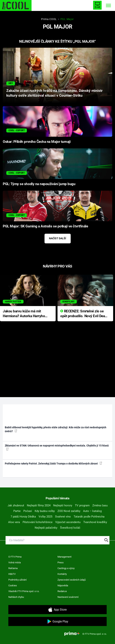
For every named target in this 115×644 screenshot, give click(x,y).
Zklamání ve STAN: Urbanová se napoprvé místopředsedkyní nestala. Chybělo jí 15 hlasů (57, 447)
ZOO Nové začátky (69, 511)
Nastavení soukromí (68, 597)
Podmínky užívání (17, 580)
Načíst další (57, 238)
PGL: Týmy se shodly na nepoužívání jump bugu (39, 184)
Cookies (13, 585)
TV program (82, 505)
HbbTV (12, 574)
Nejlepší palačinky (46, 528)
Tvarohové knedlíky (95, 522)
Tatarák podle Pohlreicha (89, 517)
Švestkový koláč (70, 528)
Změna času (100, 505)
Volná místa (15, 562)
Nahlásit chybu (16, 597)
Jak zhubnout (16, 505)
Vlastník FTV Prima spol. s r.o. (24, 591)
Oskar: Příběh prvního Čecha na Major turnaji (37, 142)
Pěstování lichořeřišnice (38, 522)
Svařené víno (63, 517)
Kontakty (62, 574)
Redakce (62, 591)
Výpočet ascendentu (68, 522)
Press (61, 562)
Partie (17, 511)
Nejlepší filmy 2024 (39, 505)
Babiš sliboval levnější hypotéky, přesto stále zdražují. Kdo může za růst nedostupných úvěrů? (56, 429)
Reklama (13, 568)
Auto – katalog (92, 511)
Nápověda (63, 585)
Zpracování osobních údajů (72, 580)
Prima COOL (49, 19)
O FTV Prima (15, 557)
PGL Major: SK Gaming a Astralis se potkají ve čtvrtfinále (45, 226)
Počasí (28, 511)
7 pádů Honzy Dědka (23, 517)
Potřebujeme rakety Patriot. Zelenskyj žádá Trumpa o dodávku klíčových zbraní (53, 463)
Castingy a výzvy (66, 568)
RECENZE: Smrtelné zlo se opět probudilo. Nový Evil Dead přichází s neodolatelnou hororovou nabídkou (84, 314)
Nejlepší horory (63, 505)
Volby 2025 (45, 517)
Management (64, 557)
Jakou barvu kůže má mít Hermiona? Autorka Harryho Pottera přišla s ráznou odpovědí (24, 314)
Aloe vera (14, 522)
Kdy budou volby (45, 511)
